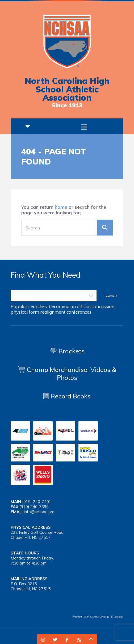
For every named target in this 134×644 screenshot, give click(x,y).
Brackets (67, 351)
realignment (53, 312)
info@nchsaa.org (39, 512)
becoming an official (70, 306)
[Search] (54, 296)
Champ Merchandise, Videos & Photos (72, 374)
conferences (79, 312)
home (61, 207)
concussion (103, 306)
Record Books (67, 396)
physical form (25, 312)
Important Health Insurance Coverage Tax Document (98, 617)
